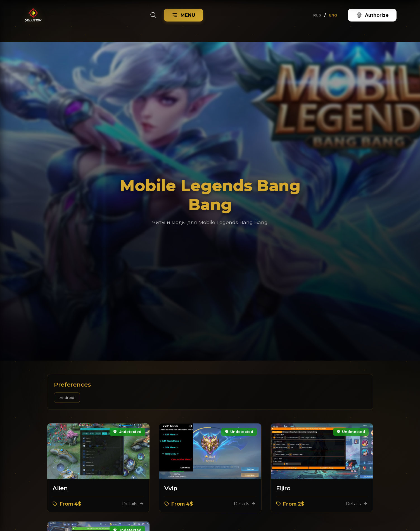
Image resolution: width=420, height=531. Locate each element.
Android (67, 397)
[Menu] (184, 15)
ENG (333, 15)
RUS (317, 15)
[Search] (153, 15)
